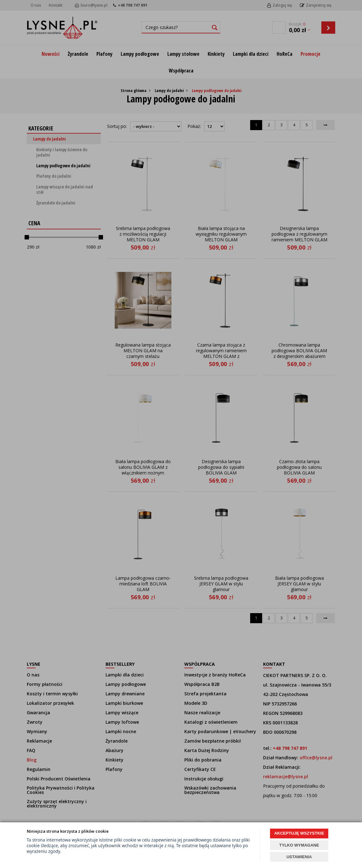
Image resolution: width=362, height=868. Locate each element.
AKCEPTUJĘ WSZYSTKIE (299, 833)
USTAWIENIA (299, 857)
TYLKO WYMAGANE (299, 845)
